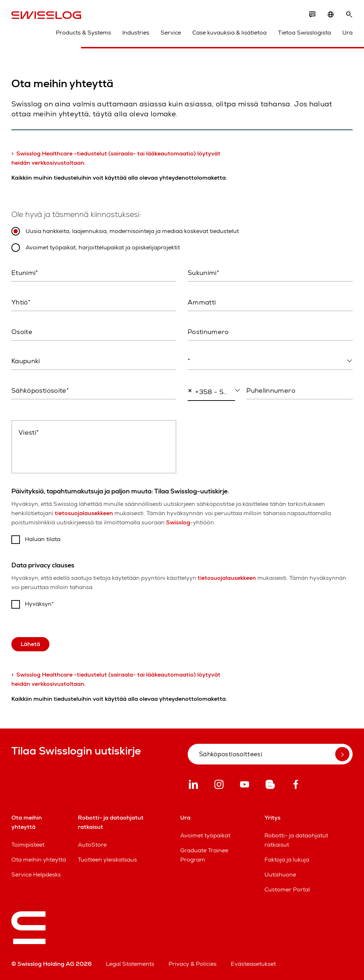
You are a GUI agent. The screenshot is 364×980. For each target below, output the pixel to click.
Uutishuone (280, 875)
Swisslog (178, 522)
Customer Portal (287, 889)
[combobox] (270, 361)
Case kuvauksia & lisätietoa (229, 33)
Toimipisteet (28, 845)
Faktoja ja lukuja (287, 860)
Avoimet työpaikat (205, 835)
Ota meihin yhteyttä (39, 860)
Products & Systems (83, 33)
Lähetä (30, 644)
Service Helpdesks (36, 875)
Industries (136, 33)
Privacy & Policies (192, 964)
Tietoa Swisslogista (304, 33)
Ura (347, 33)
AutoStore (92, 845)
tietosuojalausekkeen (84, 513)
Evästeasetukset (253, 964)
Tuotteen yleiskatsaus (107, 860)
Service (171, 33)
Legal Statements (130, 964)
